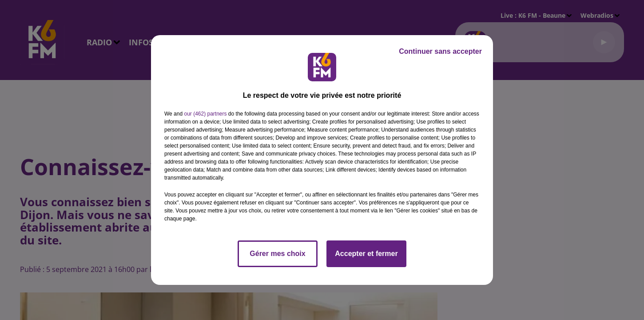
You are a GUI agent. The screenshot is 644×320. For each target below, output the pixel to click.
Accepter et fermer (366, 254)
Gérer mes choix (277, 254)
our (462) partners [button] (205, 114)
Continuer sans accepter (440, 51)
